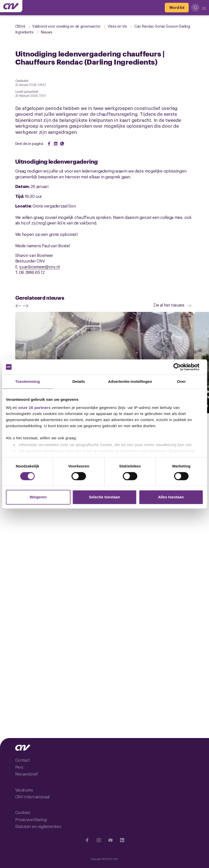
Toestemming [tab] (28, 381)
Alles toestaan (171, 497)
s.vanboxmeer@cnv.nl (39, 267)
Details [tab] (79, 381)
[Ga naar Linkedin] (122, 840)
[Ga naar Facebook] (87, 840)
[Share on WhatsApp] (62, 144)
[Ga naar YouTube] (110, 840)
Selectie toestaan (105, 497)
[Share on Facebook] (49, 144)
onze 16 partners (34, 408)
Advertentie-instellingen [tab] (130, 381)
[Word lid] (177, 8)
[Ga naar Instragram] (99, 840)
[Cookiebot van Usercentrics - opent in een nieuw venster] (181, 367)
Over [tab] (181, 381)
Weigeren (38, 497)
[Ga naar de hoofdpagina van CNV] (11, 6)
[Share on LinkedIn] (56, 144)
